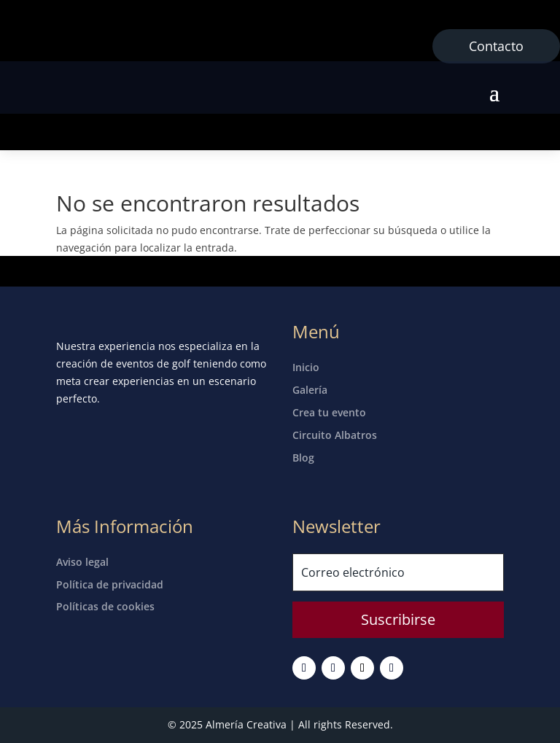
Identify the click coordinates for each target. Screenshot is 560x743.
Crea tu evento (329, 412)
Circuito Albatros (335, 435)
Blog (303, 458)
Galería (310, 390)
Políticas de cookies (105, 606)
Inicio (306, 367)
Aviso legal (82, 562)
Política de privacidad (110, 584)
